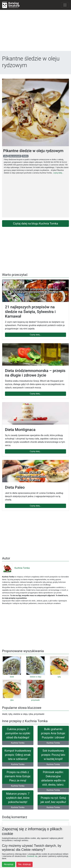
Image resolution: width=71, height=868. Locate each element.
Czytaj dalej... (35, 335)
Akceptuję (9, 864)
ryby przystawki (15, 156)
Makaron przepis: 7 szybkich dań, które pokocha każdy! (18, 798)
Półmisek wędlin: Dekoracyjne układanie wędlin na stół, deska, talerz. (53, 778)
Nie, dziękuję (24, 864)
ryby (5, 156)
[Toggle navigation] (65, 5)
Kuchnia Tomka (16, 568)
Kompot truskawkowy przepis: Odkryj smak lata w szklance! (18, 755)
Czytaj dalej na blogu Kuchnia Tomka (35, 224)
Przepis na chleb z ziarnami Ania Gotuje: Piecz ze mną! (18, 776)
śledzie (25, 156)
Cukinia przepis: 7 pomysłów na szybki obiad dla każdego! (18, 733)
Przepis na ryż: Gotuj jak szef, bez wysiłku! (53, 800)
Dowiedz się (32, 856)
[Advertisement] (35, 31)
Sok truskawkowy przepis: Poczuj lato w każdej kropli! (53, 755)
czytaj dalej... (58, 173)
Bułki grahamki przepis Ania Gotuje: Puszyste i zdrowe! (53, 733)
